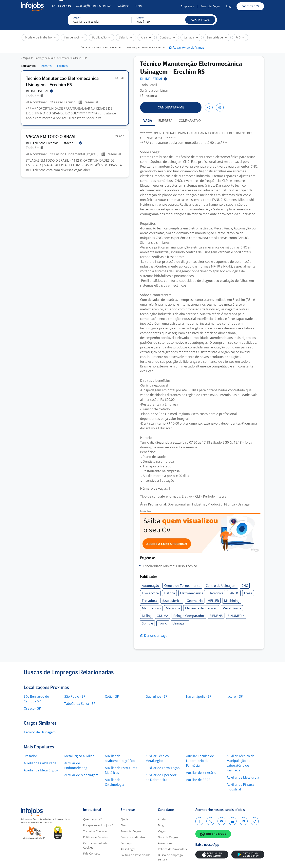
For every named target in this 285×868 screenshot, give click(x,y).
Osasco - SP (32, 708)
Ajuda (124, 819)
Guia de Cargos (168, 837)
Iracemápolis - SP (199, 696)
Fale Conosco (92, 853)
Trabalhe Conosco (95, 831)
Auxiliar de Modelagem (81, 775)
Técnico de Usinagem (40, 732)
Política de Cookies (95, 837)
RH (39, 91)
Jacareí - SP (235, 696)
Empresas (187, 6)
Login (230, 6)
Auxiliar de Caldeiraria (40, 763)
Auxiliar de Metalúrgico (41, 770)
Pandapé (126, 843)
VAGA (148, 121)
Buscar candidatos (133, 837)
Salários (123, 6)
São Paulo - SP (75, 696)
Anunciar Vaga (210, 6)
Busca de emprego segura (170, 857)
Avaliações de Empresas (94, 6)
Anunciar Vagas (131, 831)
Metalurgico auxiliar (79, 756)
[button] (200, 20)
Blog (138, 6)
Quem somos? (92, 819)
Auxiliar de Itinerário (201, 773)
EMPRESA (165, 121)
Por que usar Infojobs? (98, 825)
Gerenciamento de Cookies (95, 845)
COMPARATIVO (190, 121)
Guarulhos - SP (157, 696)
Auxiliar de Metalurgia (243, 777)
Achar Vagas (61, 6)
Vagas (162, 831)
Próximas (62, 66)
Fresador (30, 756)
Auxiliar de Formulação (163, 768)
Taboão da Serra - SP (80, 704)
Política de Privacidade (135, 855)
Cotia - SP (112, 696)
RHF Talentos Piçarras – (54, 143)
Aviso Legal (128, 849)
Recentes (46, 66)
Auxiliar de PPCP (198, 780)
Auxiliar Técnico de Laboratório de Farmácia (200, 761)
